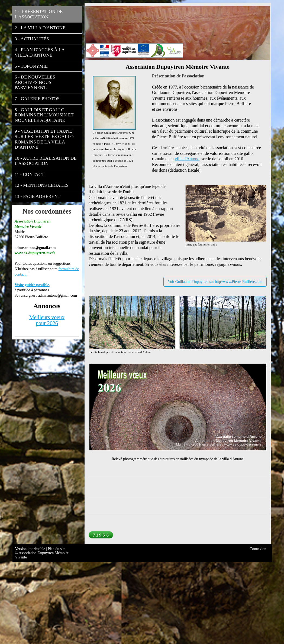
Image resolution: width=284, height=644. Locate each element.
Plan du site (57, 549)
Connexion (258, 549)
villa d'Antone (187, 159)
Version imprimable (31, 549)
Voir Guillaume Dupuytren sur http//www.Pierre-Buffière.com (215, 282)
